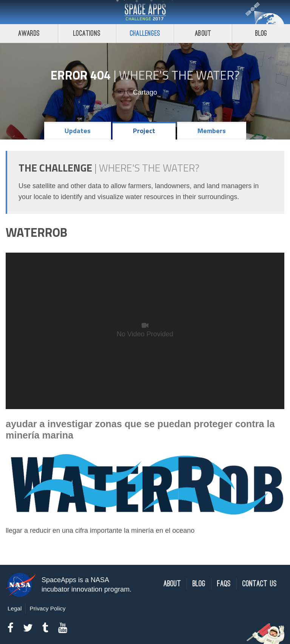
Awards (29, 33)
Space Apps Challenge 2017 (145, 12)
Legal (15, 608)
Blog (261, 33)
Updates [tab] (78, 131)
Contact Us (260, 584)
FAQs (224, 584)
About (203, 33)
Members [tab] (212, 131)
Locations (87, 33)
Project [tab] (144, 131)
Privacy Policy (47, 608)
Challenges (145, 33)
